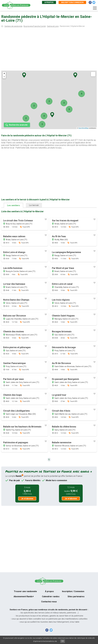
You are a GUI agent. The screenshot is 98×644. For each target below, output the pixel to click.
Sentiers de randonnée (13, 26)
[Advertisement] (49, 50)
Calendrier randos (51, 597)
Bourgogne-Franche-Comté (35, 26)
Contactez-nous (49, 602)
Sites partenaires (76, 597)
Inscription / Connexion (73, 591)
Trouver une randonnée (25, 591)
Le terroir (34, 205)
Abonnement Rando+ (24, 597)
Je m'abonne (27, 499)
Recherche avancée (18, 125)
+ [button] (4, 74)
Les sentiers (13, 205)
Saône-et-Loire (53, 26)
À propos (49, 2)
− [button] (4, 77)
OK (63, 641)
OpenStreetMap (83, 128)
